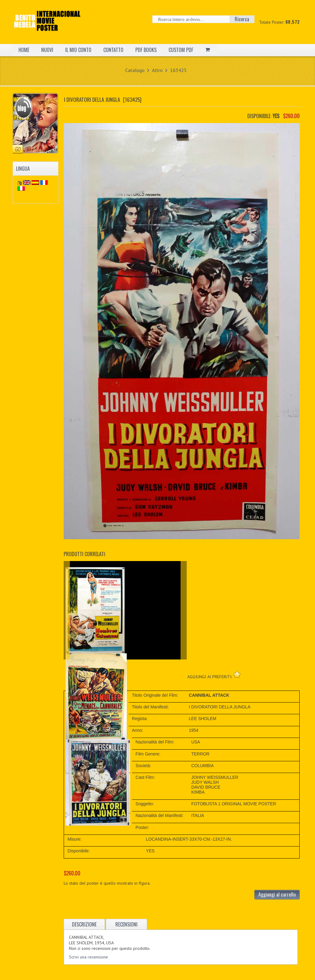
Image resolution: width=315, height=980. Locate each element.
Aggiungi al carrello (277, 894)
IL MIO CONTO (78, 50)
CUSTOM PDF (181, 50)
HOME (24, 50)
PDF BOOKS (146, 50)
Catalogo (135, 70)
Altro (157, 70)
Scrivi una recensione (88, 957)
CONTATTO (113, 50)
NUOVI (47, 50)
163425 (178, 70)
